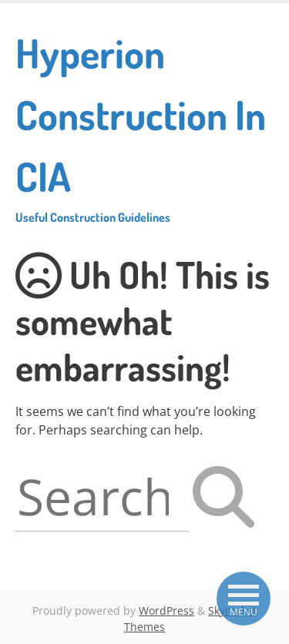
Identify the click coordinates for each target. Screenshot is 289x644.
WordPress (166, 610)
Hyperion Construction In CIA (144, 126)
